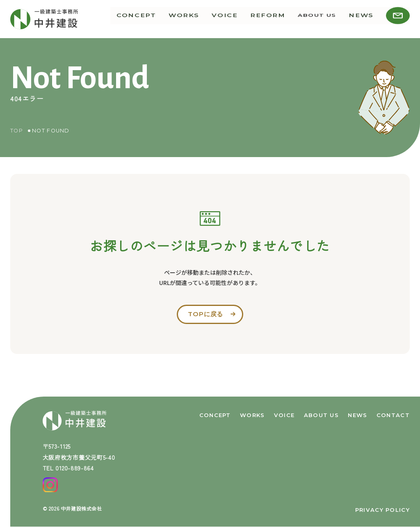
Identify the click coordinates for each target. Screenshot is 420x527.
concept (154, 19)
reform (274, 19)
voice (235, 19)
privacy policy (382, 510)
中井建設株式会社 (81, 508)
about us (321, 19)
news (363, 19)
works (198, 19)
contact (393, 414)
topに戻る (205, 315)
